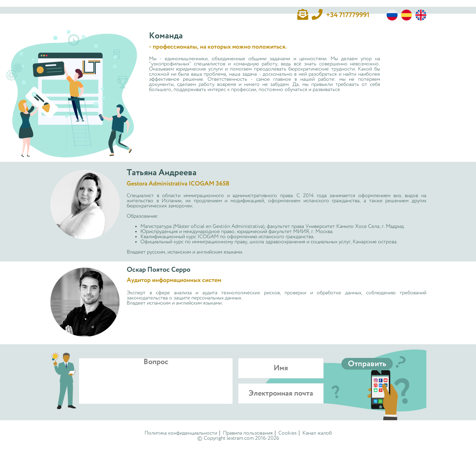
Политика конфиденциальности (181, 433)
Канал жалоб (317, 433)
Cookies (287, 433)
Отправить (367, 364)
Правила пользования (248, 433)
